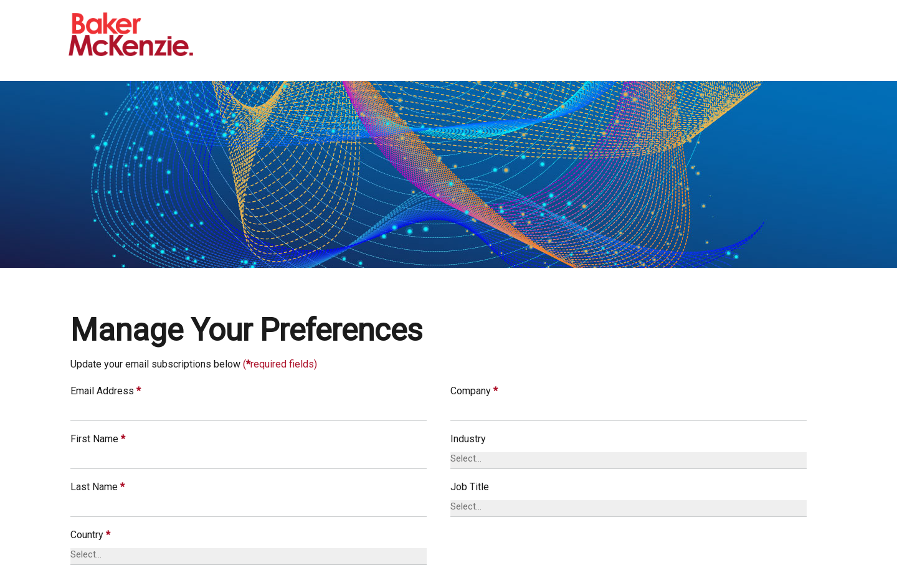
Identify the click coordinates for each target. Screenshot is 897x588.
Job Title (470, 487)
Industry (468, 439)
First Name (98, 439)
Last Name (97, 487)
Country (90, 535)
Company (474, 391)
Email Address (106, 391)
